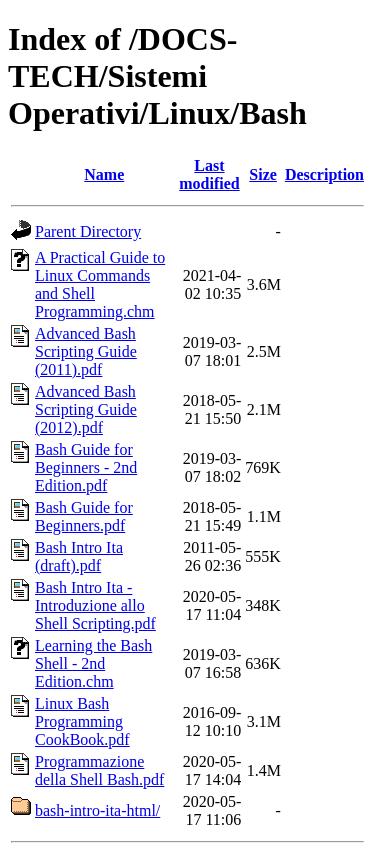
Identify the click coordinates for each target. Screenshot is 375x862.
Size (263, 174)
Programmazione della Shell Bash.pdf (99, 770)
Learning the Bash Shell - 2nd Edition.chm (93, 663)
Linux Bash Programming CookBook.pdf (82, 721)
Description (324, 174)
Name (104, 174)
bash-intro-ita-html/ (97, 810)
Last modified (209, 174)
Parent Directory (88, 231)
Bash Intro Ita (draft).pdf (79, 556)
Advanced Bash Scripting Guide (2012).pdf (86, 409)
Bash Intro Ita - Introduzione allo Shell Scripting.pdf (95, 605)
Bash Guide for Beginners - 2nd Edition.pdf (86, 467)
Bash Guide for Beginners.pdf (84, 516)
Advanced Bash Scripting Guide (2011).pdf (86, 351)
